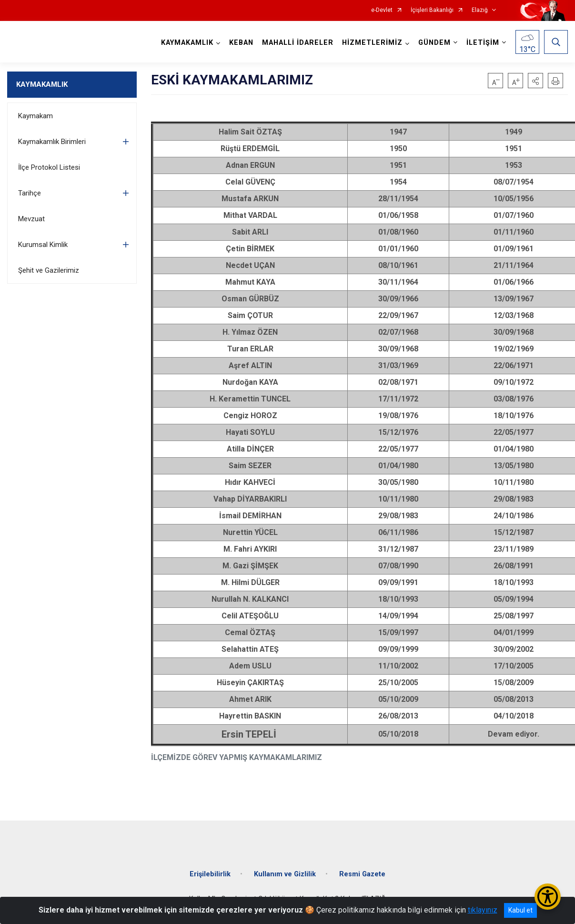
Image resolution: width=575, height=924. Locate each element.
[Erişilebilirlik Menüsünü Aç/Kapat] (548, 897)
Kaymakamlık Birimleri (52, 142)
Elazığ (480, 10)
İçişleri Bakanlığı (432, 10)
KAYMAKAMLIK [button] (187, 43)
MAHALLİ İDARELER (298, 43)
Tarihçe (30, 193)
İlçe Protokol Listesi (49, 167)
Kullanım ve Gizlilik (285, 874)
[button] (535, 81)
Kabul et (520, 910)
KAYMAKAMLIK (42, 84)
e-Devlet (382, 10)
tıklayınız (483, 910)
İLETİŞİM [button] (483, 43)
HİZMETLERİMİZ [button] (372, 43)
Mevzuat (31, 219)
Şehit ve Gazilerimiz (49, 270)
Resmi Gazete (362, 874)
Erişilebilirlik (210, 874)
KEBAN (241, 43)
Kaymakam (35, 116)
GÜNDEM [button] (434, 43)
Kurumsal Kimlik (43, 245)
